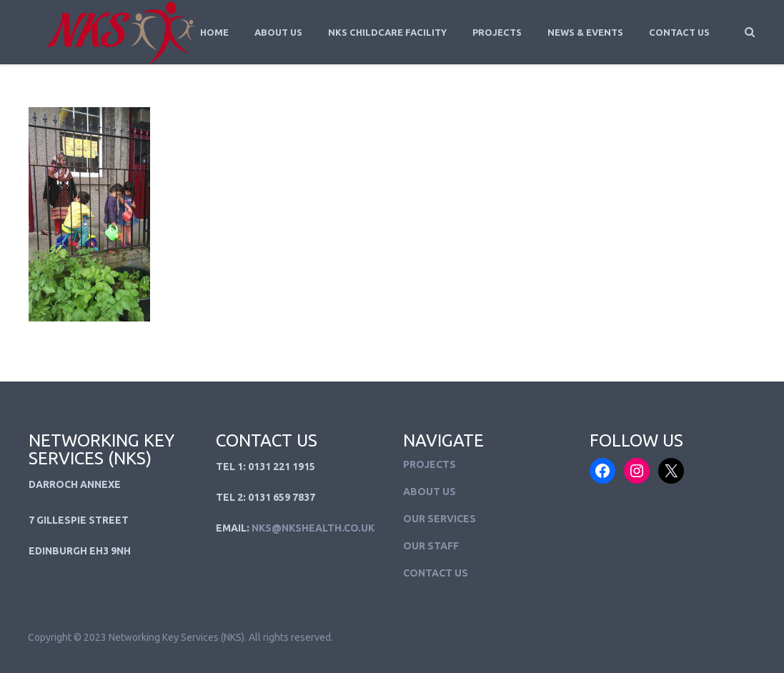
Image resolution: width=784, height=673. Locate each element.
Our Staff (431, 546)
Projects (497, 32)
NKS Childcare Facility (387, 32)
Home (214, 32)
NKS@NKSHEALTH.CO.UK (313, 528)
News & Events (585, 32)
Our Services (440, 519)
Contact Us (679, 32)
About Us (278, 32)
